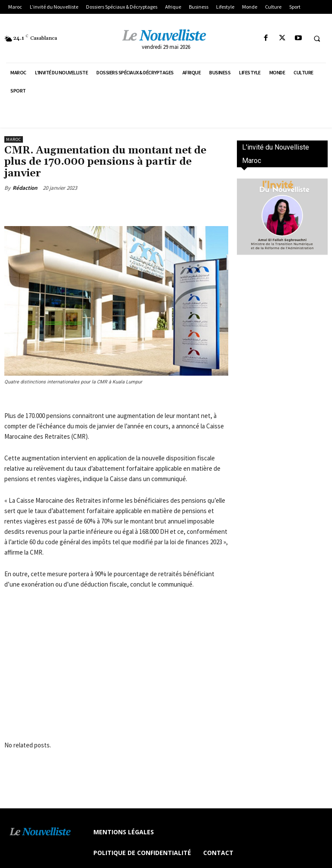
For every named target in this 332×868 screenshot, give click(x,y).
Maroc (14, 139)
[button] (317, 38)
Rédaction (25, 188)
